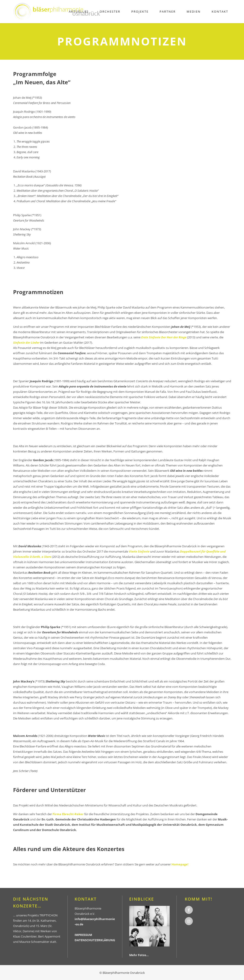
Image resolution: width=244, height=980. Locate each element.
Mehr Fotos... (139, 955)
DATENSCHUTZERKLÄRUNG (95, 940)
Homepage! (180, 864)
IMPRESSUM (83, 935)
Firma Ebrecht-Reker (68, 814)
